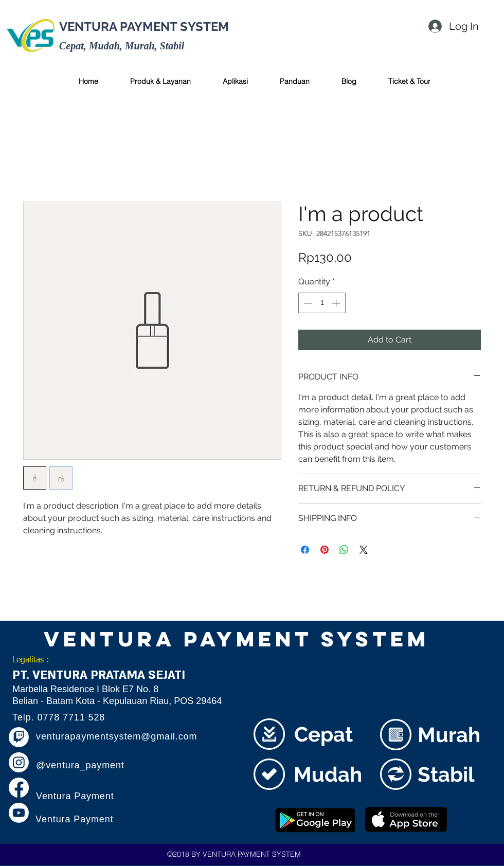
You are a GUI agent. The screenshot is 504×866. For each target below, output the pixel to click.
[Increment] (337, 303)
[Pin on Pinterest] (325, 550)
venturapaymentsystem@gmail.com (116, 736)
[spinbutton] (322, 303)
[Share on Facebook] (305, 550)
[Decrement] (307, 303)
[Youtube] (19, 813)
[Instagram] (19, 762)
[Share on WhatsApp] (344, 550)
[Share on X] (364, 550)
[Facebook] (19, 788)
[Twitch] (19, 737)
